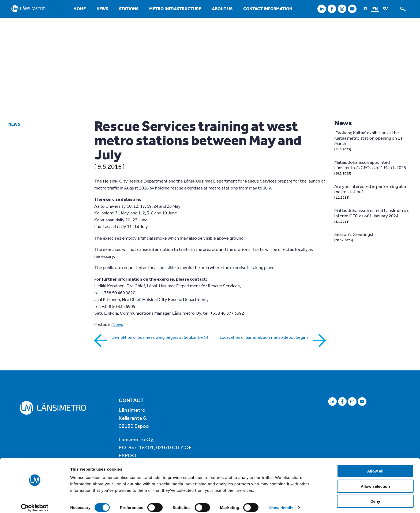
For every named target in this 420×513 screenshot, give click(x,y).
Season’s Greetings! (354, 234)
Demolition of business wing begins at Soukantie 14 (160, 337)
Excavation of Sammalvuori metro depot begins (264, 337)
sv (385, 9)
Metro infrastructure (175, 9)
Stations (129, 9)
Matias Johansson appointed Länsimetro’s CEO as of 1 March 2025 (370, 165)
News (102, 9)
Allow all (375, 466)
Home (80, 9)
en (375, 9)
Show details (281, 502)
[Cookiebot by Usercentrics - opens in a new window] (35, 503)
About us (222, 9)
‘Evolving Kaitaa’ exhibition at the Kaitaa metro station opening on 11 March (368, 138)
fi (366, 9)
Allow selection (375, 481)
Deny (375, 496)
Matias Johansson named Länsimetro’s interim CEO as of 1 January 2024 (372, 213)
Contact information (268, 9)
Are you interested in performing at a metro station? (370, 189)
